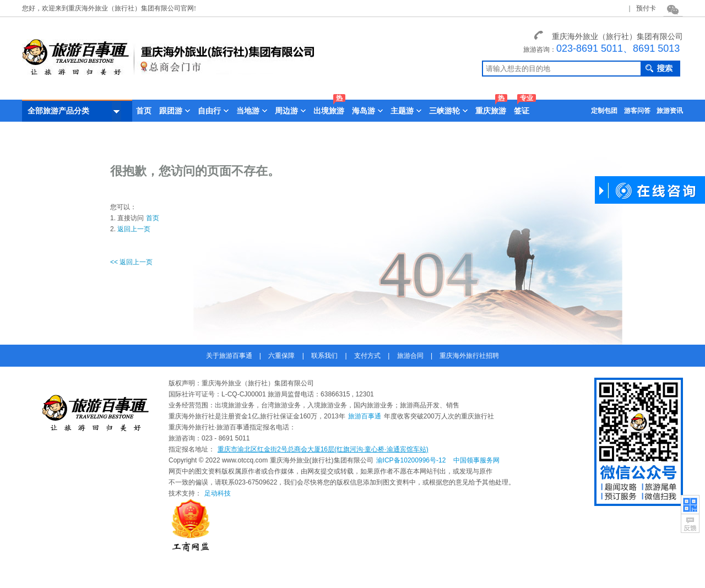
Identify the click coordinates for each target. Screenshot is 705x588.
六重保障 (281, 356)
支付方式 (367, 356)
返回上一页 (134, 229)
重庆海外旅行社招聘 (469, 356)
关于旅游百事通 (229, 356)
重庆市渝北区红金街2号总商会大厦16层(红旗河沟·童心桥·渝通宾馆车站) (323, 449)
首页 (144, 111)
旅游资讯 (670, 111)
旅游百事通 (365, 416)
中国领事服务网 (476, 460)
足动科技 (218, 493)
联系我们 (324, 356)
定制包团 (604, 111)
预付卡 (646, 8)
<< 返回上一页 (131, 262)
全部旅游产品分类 (74, 111)
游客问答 (637, 111)
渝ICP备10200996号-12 (411, 460)
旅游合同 (410, 356)
